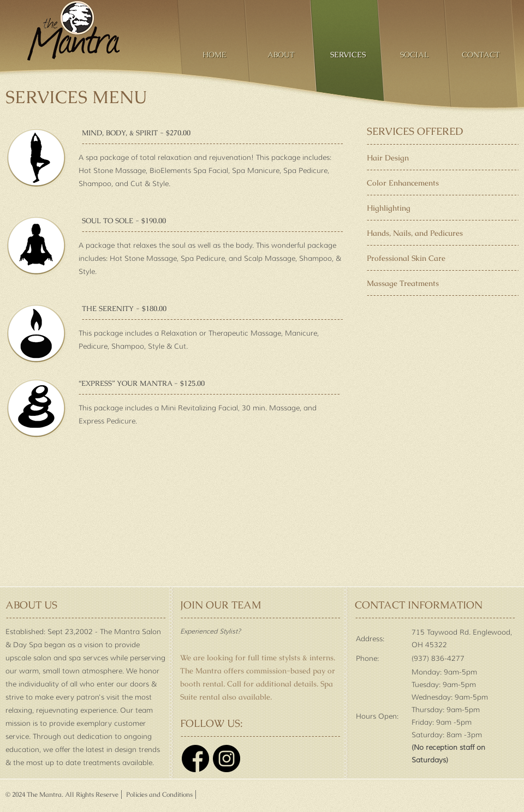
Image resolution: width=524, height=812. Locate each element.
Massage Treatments (403, 283)
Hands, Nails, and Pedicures (415, 233)
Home (215, 55)
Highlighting (389, 208)
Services (348, 55)
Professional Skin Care (406, 258)
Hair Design (388, 158)
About (281, 55)
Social (415, 55)
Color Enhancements (403, 183)
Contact (481, 55)
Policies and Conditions (159, 795)
